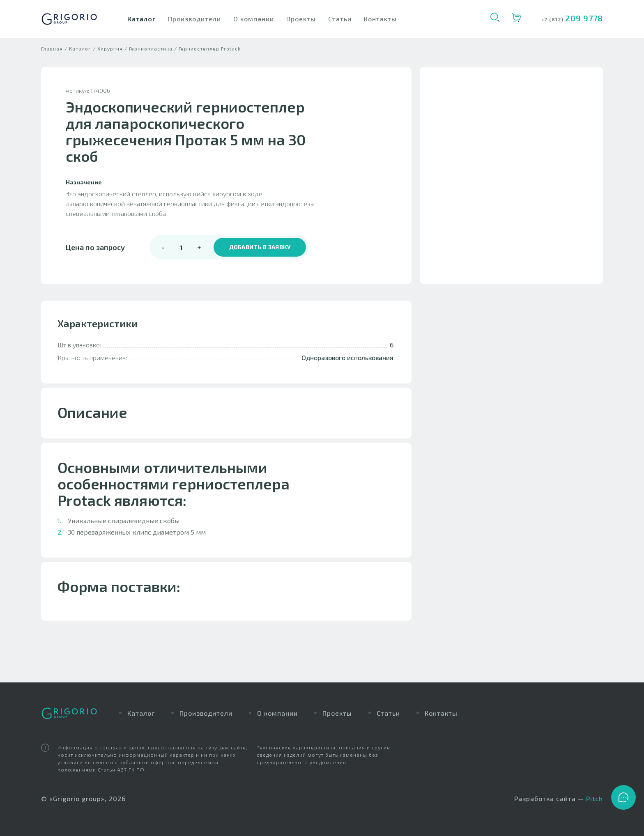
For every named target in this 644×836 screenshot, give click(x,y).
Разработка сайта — (559, 799)
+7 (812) (553, 19)
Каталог (141, 19)
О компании (254, 19)
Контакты (380, 19)
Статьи (340, 19)
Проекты (301, 19)
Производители (194, 19)
